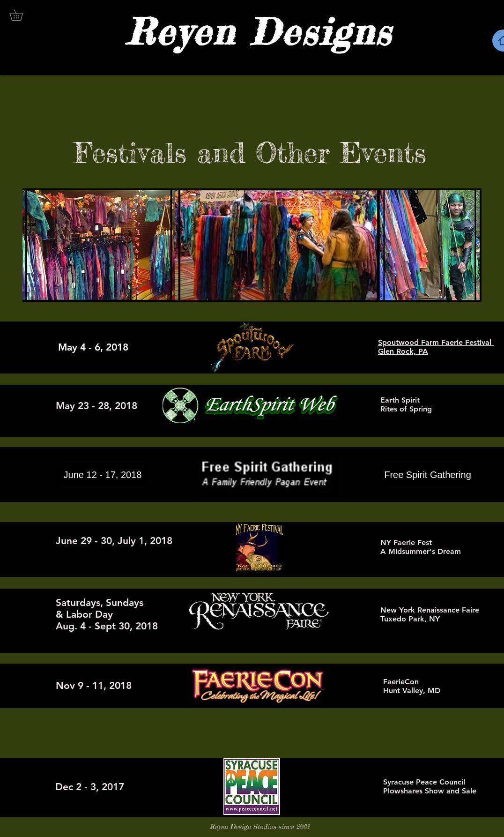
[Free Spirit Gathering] (428, 475)
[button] (22, 15)
